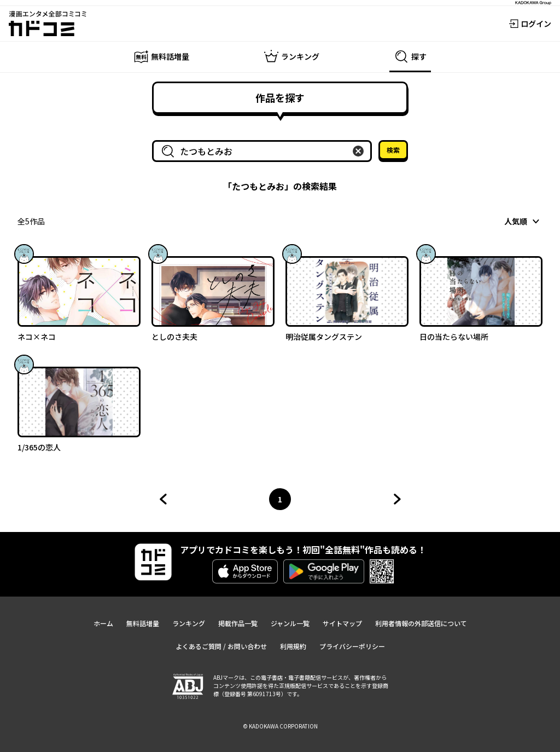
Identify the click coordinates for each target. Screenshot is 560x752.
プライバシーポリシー (352, 646)
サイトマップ (342, 623)
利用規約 (293, 646)
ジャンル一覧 (290, 623)
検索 (393, 150)
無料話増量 (143, 623)
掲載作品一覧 (238, 623)
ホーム (103, 623)
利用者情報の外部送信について (421, 623)
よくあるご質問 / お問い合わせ (221, 646)
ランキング (189, 623)
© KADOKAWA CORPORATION (280, 726)
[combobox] (264, 151)
